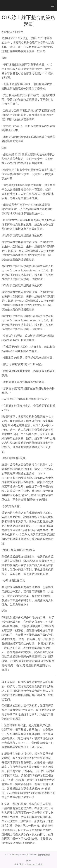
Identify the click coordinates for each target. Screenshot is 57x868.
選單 (52, 6)
